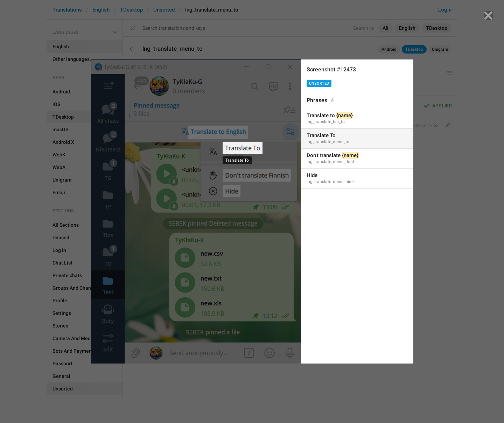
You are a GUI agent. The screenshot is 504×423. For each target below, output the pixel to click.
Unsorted (319, 83)
